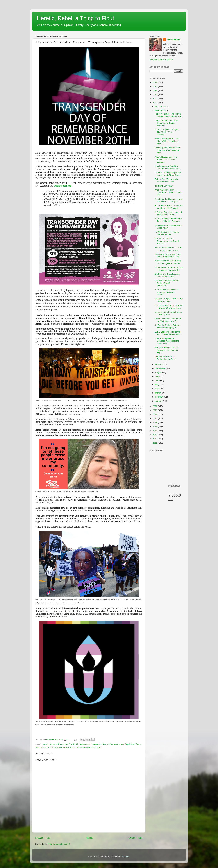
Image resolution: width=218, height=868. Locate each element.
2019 (155, 410)
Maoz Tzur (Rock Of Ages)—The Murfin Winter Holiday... (168, 132)
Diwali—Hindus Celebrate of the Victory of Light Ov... (168, 320)
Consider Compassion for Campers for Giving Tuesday (166, 123)
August (159, 372)
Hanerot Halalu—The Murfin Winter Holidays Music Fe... (169, 115)
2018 (155, 414)
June (158, 381)
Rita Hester (41, 747)
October (159, 364)
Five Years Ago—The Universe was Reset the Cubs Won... (167, 341)
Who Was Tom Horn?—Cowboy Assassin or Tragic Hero (168, 192)
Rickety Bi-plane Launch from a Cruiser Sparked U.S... (168, 249)
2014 (155, 431)
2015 (155, 426)
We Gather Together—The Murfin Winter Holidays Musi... (167, 141)
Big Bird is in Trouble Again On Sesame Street (167, 275)
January (159, 401)
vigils (99, 747)
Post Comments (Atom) (59, 844)
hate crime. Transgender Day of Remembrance (101, 744)
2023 (155, 94)
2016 (155, 422)
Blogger (126, 856)
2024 (155, 90)
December (160, 106)
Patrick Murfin (173, 40)
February (160, 397)
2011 (155, 443)
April (158, 389)
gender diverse (50, 744)
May (157, 385)
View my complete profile (161, 60)
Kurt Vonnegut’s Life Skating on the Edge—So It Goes (168, 262)
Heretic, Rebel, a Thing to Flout (75, 18)
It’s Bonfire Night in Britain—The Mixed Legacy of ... (168, 326)
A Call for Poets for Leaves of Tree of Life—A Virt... (168, 213)
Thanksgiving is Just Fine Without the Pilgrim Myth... (168, 167)
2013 (155, 435)
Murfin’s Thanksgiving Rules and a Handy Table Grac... (168, 174)
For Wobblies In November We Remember (167, 233)
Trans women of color (80, 747)
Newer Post (43, 838)
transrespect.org (62, 186)
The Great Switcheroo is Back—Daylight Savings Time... (169, 307)
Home (89, 838)
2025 (155, 86)
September (161, 368)
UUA (93, 747)
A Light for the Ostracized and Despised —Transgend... (168, 200)
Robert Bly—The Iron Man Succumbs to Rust (167, 180)
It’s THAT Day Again (164, 186)
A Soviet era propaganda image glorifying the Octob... (166, 292)
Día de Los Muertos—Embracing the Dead (165, 358)
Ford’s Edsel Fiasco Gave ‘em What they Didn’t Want (169, 207)
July (157, 377)
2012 (155, 439)
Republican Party (132, 744)
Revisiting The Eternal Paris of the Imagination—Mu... (168, 255)
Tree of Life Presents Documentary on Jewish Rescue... (167, 241)
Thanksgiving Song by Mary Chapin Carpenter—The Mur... (168, 150)
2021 (155, 103)
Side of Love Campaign (58, 747)
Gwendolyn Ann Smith (68, 744)
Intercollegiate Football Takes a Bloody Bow (168, 313)
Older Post (135, 838)
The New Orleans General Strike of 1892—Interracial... (167, 283)
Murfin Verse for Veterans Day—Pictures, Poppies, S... (169, 269)
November (160, 110)
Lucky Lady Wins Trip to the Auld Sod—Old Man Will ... (168, 333)
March (158, 393)
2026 (155, 82)
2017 (155, 418)
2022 (155, 99)
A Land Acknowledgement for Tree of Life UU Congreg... (168, 220)
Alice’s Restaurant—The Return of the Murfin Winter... (166, 159)
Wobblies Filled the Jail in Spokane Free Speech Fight (166, 350)
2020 (155, 406)
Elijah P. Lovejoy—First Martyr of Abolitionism (169, 300)
